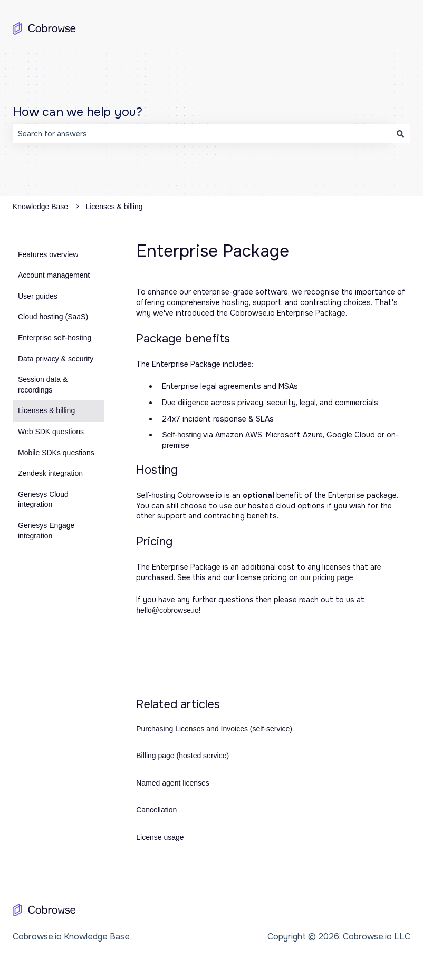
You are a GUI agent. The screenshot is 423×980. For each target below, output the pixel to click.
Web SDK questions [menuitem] (51, 432)
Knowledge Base (40, 207)
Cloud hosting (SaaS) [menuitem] (53, 317)
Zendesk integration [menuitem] (50, 473)
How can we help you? (78, 112)
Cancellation (156, 810)
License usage (160, 837)
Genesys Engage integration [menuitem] (46, 531)
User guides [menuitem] (38, 296)
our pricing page (326, 577)
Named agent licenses (173, 783)
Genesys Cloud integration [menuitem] (43, 499)
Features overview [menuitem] (48, 254)
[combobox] (201, 134)
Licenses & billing (114, 207)
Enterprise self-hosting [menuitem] (55, 338)
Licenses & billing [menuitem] (46, 410)
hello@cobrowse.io (167, 610)
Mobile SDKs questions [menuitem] (56, 453)
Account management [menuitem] (54, 275)
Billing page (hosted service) (182, 756)
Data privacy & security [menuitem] (56, 359)
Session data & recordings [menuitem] (43, 385)
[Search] (400, 134)
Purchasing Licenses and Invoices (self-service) (214, 729)
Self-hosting (181, 435)
